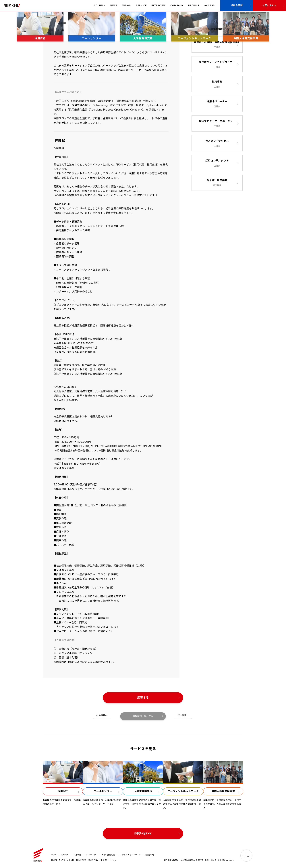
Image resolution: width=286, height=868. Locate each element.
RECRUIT (194, 5)
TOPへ (247, 857)
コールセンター (91, 855)
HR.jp (113, 860)
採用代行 (77, 855)
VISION (127, 5)
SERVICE (141, 5)
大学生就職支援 (108, 855)
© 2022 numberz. (226, 860)
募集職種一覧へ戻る (143, 716)
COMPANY (177, 5)
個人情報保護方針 (171, 860)
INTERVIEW (159, 5)
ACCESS (209, 5)
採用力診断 (237, 5)
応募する (143, 698)
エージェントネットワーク (129, 855)
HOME (54, 860)
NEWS (114, 5)
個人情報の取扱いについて (192, 860)
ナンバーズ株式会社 (12, 5)
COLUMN (100, 5)
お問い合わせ (269, 5)
